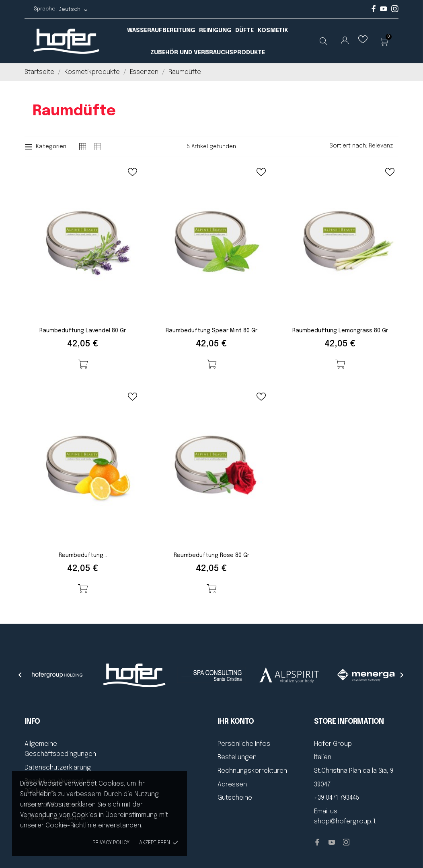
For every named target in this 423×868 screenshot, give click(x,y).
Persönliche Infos (244, 744)
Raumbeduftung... (83, 555)
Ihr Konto (236, 722)
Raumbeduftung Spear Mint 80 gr (211, 331)
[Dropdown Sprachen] (345, 42)
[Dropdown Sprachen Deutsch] (73, 9)
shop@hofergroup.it (345, 822)
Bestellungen (237, 757)
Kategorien (46, 147)
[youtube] (384, 10)
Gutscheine (235, 798)
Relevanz (384, 146)
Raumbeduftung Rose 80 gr (211, 555)
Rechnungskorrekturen (252, 771)
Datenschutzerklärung (58, 768)
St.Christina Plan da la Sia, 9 (354, 771)
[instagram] (395, 11)
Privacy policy (111, 843)
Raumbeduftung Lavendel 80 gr (83, 331)
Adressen (232, 785)
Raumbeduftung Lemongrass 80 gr (340, 331)
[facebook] (374, 11)
